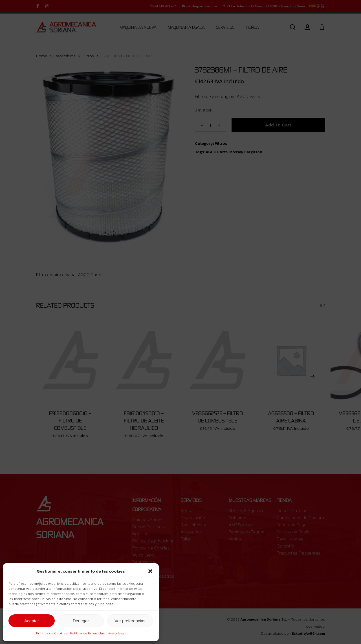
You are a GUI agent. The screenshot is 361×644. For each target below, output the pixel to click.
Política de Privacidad (88, 633)
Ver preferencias (130, 621)
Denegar (81, 621)
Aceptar (32, 621)
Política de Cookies (52, 633)
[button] (150, 571)
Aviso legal (117, 633)
